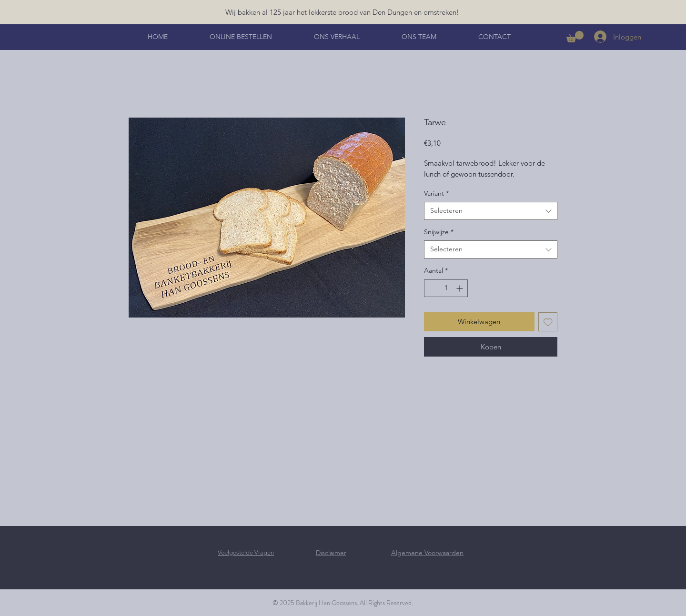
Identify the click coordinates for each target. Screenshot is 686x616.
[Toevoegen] (548, 322)
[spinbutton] (446, 288)
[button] (575, 37)
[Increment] (460, 288)
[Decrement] (431, 288)
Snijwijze (439, 232)
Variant (436, 193)
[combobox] (491, 211)
